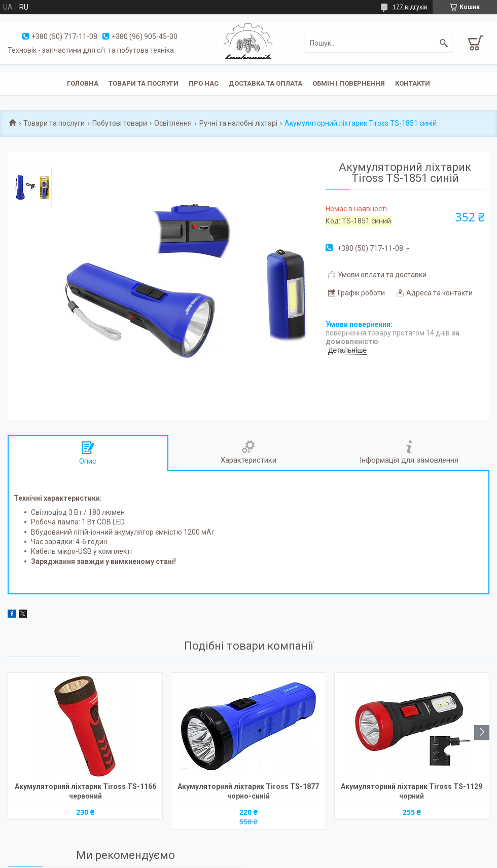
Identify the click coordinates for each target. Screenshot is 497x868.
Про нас (204, 83)
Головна (83, 83)
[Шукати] (444, 43)
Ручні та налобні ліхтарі (238, 123)
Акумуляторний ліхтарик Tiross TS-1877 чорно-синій (248, 791)
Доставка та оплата (265, 83)
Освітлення (173, 123)
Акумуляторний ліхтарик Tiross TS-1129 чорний (412, 791)
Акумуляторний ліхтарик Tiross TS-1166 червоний (85, 791)
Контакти (413, 83)
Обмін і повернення (349, 83)
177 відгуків (410, 7)
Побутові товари (120, 123)
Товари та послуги (144, 83)
